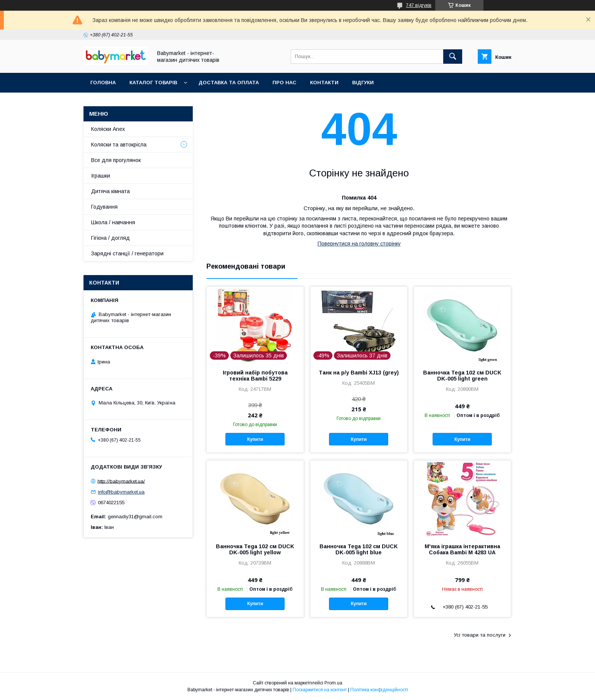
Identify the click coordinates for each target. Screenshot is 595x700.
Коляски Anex (108, 129)
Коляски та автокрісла (119, 145)
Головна (103, 83)
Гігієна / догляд (110, 238)
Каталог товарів (153, 83)
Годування (104, 207)
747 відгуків (419, 5)
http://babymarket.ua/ (121, 481)
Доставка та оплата (229, 83)
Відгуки (363, 83)
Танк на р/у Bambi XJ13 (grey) (359, 373)
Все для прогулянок (116, 160)
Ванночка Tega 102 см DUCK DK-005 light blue (359, 549)
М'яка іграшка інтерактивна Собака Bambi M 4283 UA (462, 549)
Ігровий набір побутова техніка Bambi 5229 (255, 376)
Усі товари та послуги (480, 635)
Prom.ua (333, 683)
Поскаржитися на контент (320, 690)
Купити (255, 439)
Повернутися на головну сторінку (359, 244)
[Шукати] (453, 57)
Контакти (324, 83)
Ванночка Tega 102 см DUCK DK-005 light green (462, 376)
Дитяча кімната (110, 191)
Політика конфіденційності (379, 690)
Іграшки (101, 176)
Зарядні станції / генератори (127, 253)
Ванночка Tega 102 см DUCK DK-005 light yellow (255, 549)
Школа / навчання (113, 222)
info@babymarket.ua (121, 492)
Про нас (284, 83)
